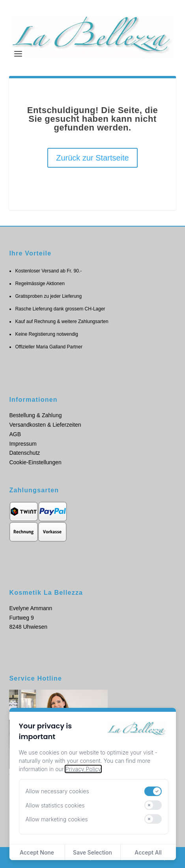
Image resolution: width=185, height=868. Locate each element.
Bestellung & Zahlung (35, 415)
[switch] (153, 791)
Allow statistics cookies (55, 805)
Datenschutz (24, 453)
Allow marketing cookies (56, 819)
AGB (15, 434)
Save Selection (92, 852)
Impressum (23, 444)
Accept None (37, 852)
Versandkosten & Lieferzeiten (45, 425)
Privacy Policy (83, 769)
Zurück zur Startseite (92, 158)
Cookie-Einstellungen (35, 462)
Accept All (148, 852)
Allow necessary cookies (57, 791)
